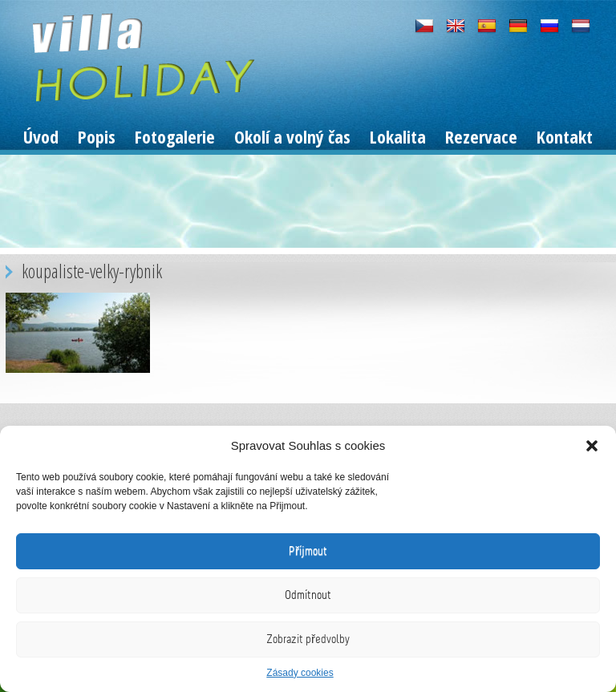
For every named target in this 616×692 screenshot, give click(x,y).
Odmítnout (308, 595)
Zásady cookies (300, 673)
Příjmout (308, 551)
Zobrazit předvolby (308, 639)
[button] (592, 446)
